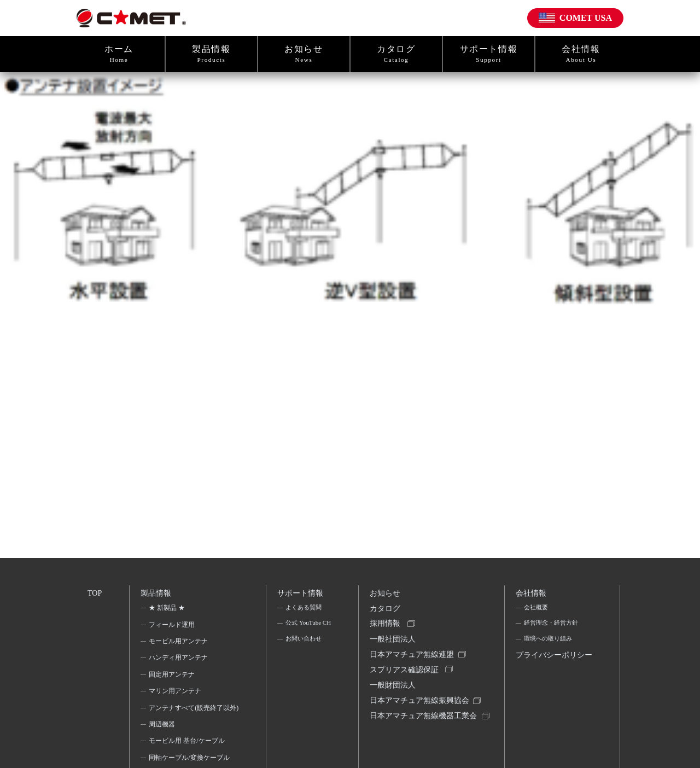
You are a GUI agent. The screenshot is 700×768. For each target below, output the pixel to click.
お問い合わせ (304, 659)
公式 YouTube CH (304, 635)
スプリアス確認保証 (406, 680)
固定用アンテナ (173, 678)
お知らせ (304, 54)
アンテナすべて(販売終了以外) (190, 718)
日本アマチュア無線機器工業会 (421, 738)
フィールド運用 (173, 627)
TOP (95, 594)
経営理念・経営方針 (553, 627)
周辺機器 (163, 742)
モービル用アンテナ (179, 644)
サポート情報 (489, 54)
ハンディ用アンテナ (179, 661)
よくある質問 (304, 611)
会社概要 (536, 611)
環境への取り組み (550, 644)
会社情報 (581, 54)
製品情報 (211, 54)
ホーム (119, 54)
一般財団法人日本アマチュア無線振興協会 (421, 705)
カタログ (396, 54)
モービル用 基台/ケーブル (188, 759)
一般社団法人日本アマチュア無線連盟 (413, 655)
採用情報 (387, 630)
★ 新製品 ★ (168, 611)
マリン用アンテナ (176, 694)
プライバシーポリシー (552, 670)
